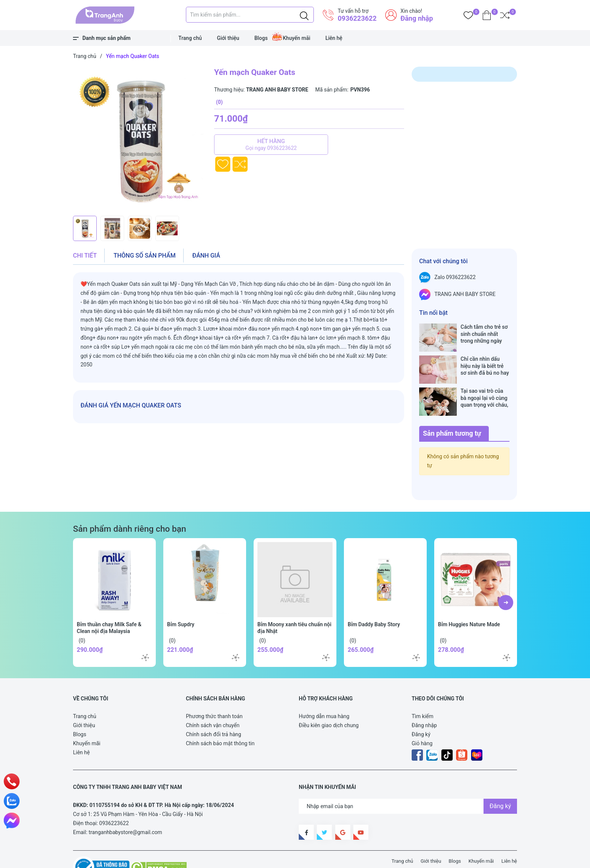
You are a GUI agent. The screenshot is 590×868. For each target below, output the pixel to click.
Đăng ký (421, 711)
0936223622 (357, 18)
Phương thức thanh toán (214, 693)
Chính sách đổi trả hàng (214, 711)
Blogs (261, 38)
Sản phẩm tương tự (452, 410)
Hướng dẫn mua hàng (324, 693)
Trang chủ (190, 38)
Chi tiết (85, 256)
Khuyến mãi (296, 38)
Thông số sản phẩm (145, 256)
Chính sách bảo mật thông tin (220, 720)
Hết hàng (271, 145)
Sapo (212, 858)
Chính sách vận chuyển (213, 702)
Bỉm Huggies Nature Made (469, 601)
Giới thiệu (228, 38)
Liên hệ (334, 38)
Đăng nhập (417, 18)
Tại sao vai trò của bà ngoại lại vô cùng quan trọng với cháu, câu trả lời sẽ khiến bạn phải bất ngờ (484, 382)
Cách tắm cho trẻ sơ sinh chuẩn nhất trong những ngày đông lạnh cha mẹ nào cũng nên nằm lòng (484, 334)
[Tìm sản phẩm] (250, 15)
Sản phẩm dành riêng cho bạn (130, 505)
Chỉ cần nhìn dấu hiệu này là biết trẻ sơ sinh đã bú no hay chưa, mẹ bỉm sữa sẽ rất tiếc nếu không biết (485, 358)
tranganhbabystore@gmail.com (125, 809)
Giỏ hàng (422, 720)
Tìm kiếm (423, 693)
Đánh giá (206, 256)
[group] (140, 139)
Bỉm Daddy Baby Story (374, 601)
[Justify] (304, 15)
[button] (506, 579)
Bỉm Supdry (181, 601)
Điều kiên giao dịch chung (329, 702)
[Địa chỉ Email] (408, 783)
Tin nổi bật (433, 313)
